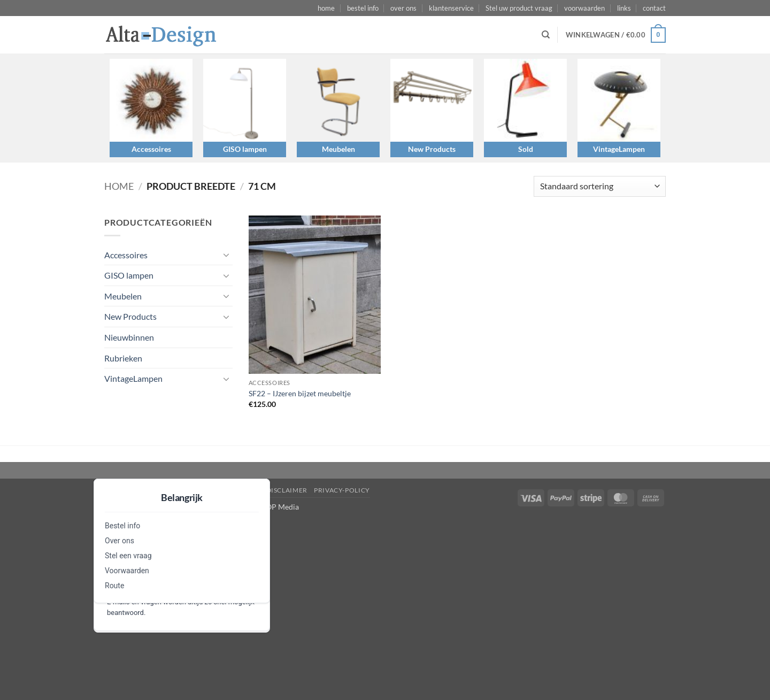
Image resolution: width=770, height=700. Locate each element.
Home (119, 186)
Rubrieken (123, 358)
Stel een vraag (128, 556)
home (326, 8)
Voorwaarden (127, 571)
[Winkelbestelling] (600, 186)
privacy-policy (342, 490)
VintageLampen (619, 149)
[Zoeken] (546, 35)
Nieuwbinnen (129, 337)
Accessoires (151, 149)
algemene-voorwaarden (213, 490)
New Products (432, 149)
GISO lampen (245, 149)
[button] (616, 35)
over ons (403, 8)
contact (654, 8)
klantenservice (451, 8)
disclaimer (287, 490)
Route (114, 586)
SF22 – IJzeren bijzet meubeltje (300, 393)
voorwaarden (584, 8)
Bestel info (122, 526)
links (624, 8)
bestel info (363, 8)
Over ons (120, 541)
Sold (526, 149)
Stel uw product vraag (519, 8)
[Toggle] (226, 255)
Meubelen (338, 149)
